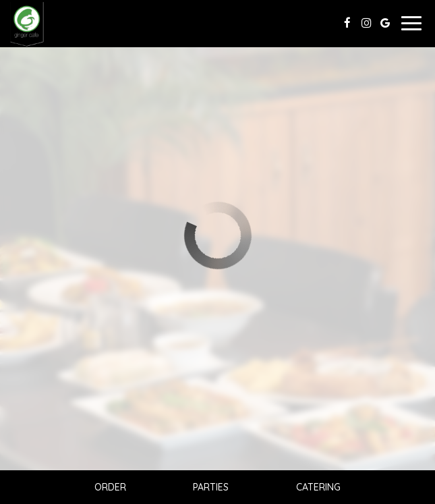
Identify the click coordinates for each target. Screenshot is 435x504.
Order (110, 487)
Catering (318, 487)
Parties (211, 487)
